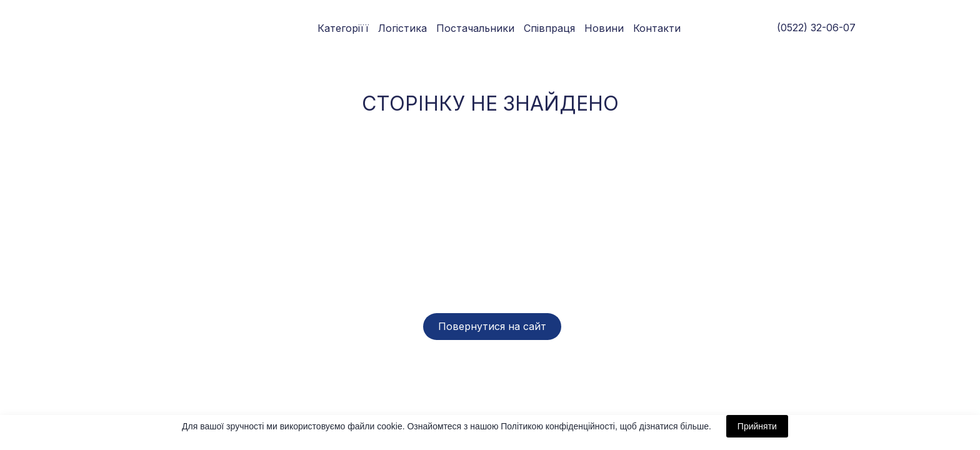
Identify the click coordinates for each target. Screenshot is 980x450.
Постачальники (475, 28)
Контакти (657, 28)
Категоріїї (343, 28)
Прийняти (757, 426)
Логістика (402, 28)
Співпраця (549, 28)
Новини (604, 28)
